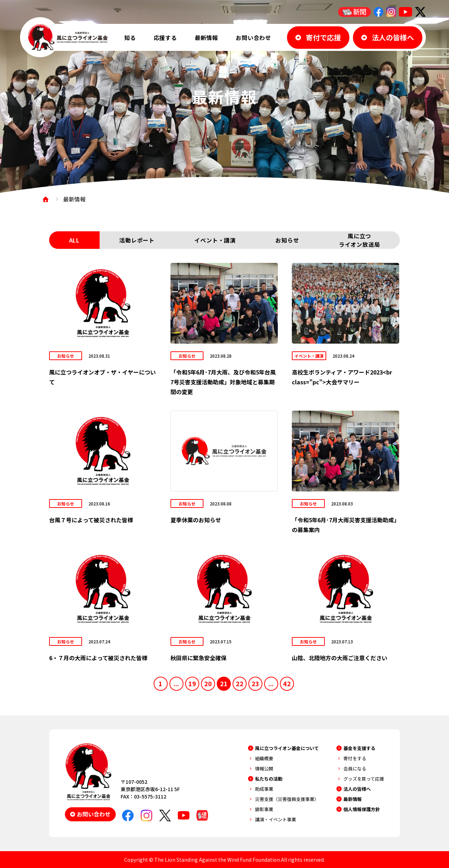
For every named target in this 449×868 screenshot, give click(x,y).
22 (240, 683)
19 (192, 683)
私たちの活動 (269, 779)
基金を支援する (359, 748)
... (176, 683)
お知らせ (287, 240)
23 (255, 683)
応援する (165, 38)
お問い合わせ (253, 38)
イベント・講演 (215, 240)
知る (130, 38)
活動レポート (137, 240)
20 (208, 683)
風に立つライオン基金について (287, 748)
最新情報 (206, 38)
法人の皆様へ (357, 789)
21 (224, 683)
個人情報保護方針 (362, 809)
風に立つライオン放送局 (360, 240)
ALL (74, 240)
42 (287, 683)
